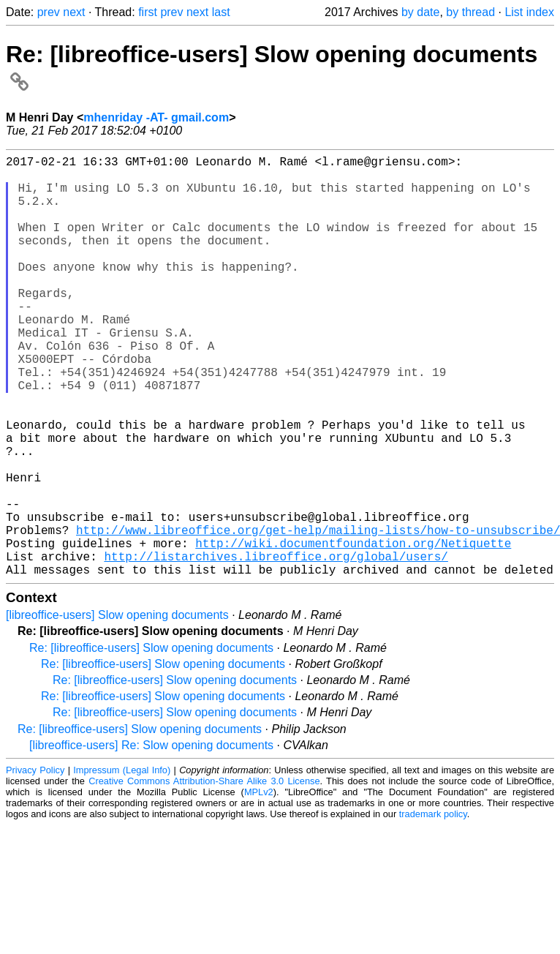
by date (420, 12)
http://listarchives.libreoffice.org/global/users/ (276, 647)
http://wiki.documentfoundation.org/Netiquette (353, 631)
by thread (470, 12)
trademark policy (433, 908)
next (74, 12)
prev (49, 12)
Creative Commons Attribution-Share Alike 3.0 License (204, 875)
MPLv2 (259, 886)
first (148, 12)
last (221, 12)
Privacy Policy (35, 864)
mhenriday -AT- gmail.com (156, 117)
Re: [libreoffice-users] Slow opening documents (151, 741)
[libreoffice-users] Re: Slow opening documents (151, 839)
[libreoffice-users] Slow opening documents (117, 709)
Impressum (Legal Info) (122, 864)
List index (529, 12)
